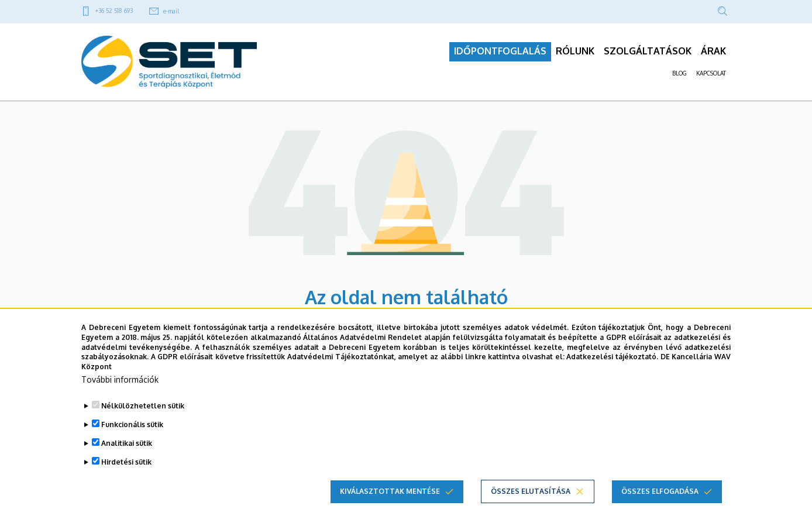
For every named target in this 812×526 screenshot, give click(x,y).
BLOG (679, 75)
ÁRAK (713, 53)
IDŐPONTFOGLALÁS (500, 53)
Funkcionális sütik (132, 424)
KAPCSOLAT (711, 75)
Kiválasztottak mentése (390, 491)
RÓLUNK (575, 53)
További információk (120, 379)
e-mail (171, 11)
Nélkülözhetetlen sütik (143, 406)
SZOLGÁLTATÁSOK (648, 53)
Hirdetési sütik (126, 462)
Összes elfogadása (660, 491)
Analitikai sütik (127, 443)
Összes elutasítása (531, 491)
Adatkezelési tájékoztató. (612, 357)
